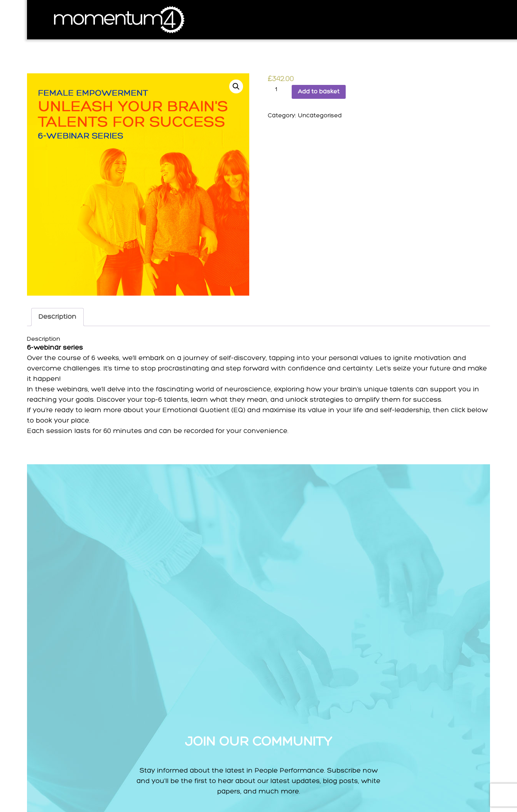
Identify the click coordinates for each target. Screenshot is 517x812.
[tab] (57, 317)
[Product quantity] (279, 90)
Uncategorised (320, 116)
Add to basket (319, 92)
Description (57, 317)
